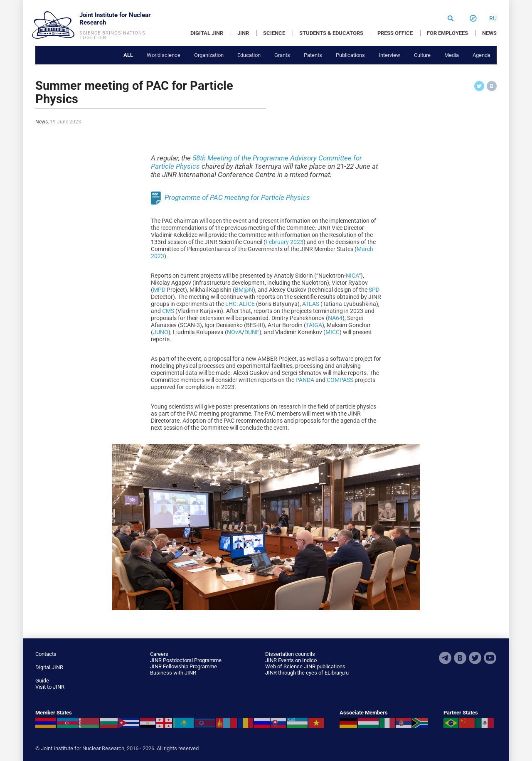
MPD (159, 290)
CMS (168, 311)
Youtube (490, 658)
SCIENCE (274, 33)
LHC (231, 304)
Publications (350, 55)
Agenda (482, 55)
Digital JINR (49, 667)
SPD (374, 290)
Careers (159, 654)
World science (164, 55)
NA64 (335, 318)
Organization (209, 55)
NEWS (489, 33)
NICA (352, 276)
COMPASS (340, 380)
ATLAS (311, 304)
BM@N (244, 290)
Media (452, 55)
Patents (313, 55)
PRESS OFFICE (395, 33)
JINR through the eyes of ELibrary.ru (307, 673)
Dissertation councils (290, 654)
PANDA (305, 380)
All (128, 55)
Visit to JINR (50, 687)
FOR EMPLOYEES (447, 33)
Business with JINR (173, 673)
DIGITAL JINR (207, 33)
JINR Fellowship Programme (183, 666)
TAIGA (314, 325)
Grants (282, 55)
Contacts (46, 654)
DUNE (252, 332)
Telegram (445, 658)
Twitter (475, 658)
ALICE (247, 304)
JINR (243, 33)
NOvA (234, 332)
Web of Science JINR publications (305, 666)
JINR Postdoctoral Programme (186, 660)
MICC (332, 332)
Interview (389, 55)
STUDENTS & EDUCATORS (331, 33)
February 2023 (284, 242)
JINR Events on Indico (291, 660)
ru (493, 18)
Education (249, 55)
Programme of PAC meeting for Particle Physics (237, 197)
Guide (42, 681)
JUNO (161, 332)
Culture (422, 55)
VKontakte (460, 658)
